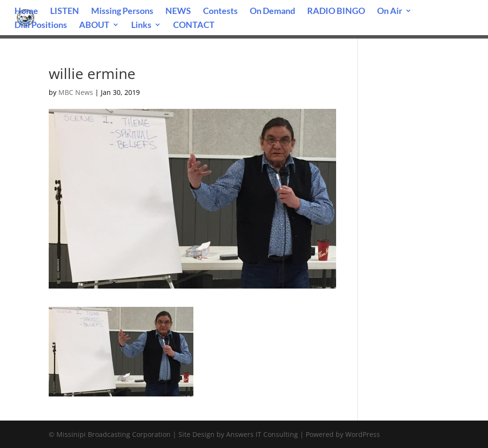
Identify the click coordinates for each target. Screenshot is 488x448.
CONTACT (194, 26)
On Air (390, 12)
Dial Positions (41, 26)
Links (141, 26)
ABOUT (94, 26)
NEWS (178, 12)
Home (26, 12)
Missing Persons (122, 12)
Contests (220, 12)
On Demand (272, 12)
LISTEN (65, 12)
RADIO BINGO (336, 12)
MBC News (76, 92)
